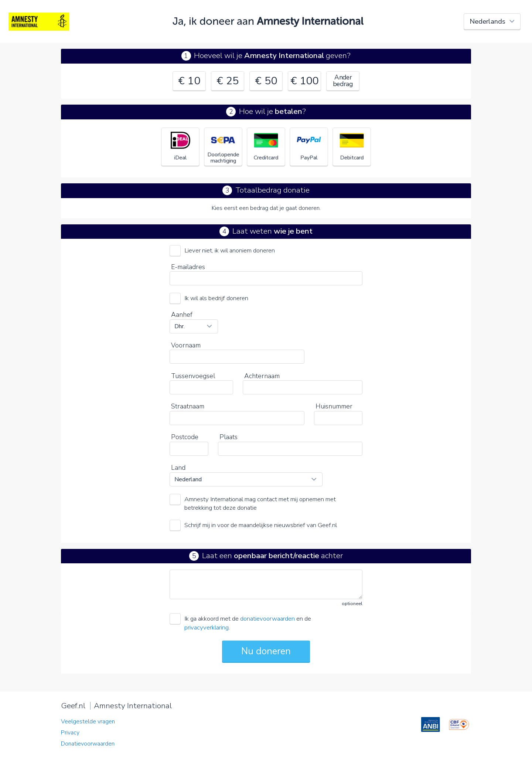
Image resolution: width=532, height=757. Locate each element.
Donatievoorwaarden (88, 744)
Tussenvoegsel (193, 376)
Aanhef (182, 315)
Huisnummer (334, 406)
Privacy (70, 733)
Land (178, 468)
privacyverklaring (207, 627)
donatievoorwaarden (267, 619)
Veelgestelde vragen (88, 722)
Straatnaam (188, 406)
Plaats (229, 437)
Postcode (185, 437)
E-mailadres (188, 267)
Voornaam (186, 345)
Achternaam (262, 376)
